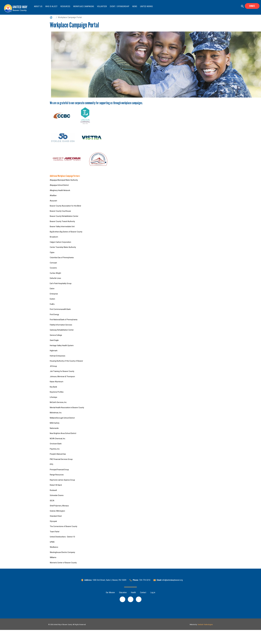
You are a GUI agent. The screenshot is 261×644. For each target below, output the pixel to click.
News (135, 6)
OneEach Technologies (205, 625)
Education (123, 592)
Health (133, 592)
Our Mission (110, 592)
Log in (153, 592)
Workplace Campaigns (84, 6)
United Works (146, 6)
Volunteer (102, 6)
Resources (65, 6)
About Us (38, 6)
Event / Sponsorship (120, 6)
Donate (252, 6)
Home (52, 17)
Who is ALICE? (51, 6)
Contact (143, 592)
